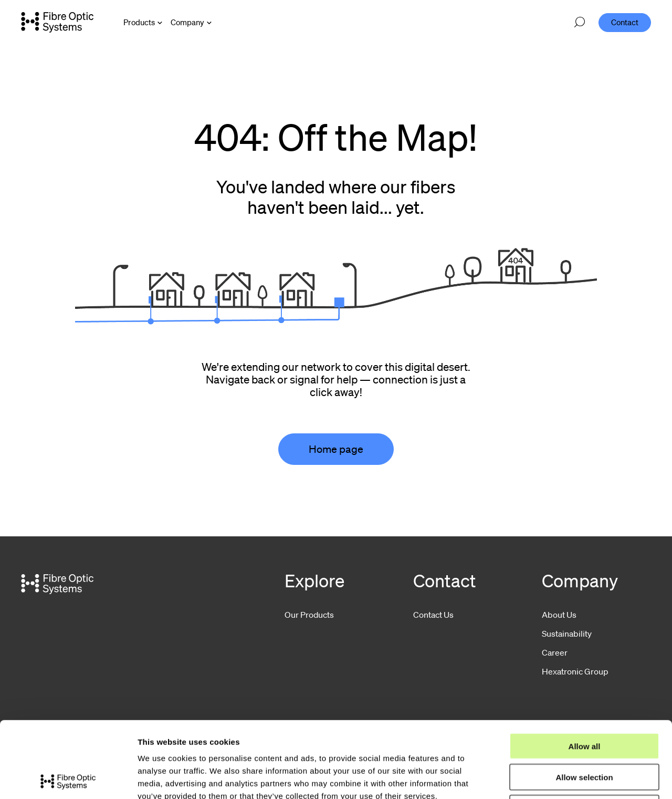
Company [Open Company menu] (187, 22)
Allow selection (584, 701)
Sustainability (567, 634)
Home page (336, 449)
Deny (585, 732)
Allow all (585, 670)
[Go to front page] (57, 22)
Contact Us (433, 615)
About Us (559, 615)
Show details (551, 778)
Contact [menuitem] (625, 22)
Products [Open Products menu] (139, 22)
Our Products (309, 615)
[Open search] (580, 23)
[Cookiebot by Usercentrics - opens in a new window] (68, 779)
